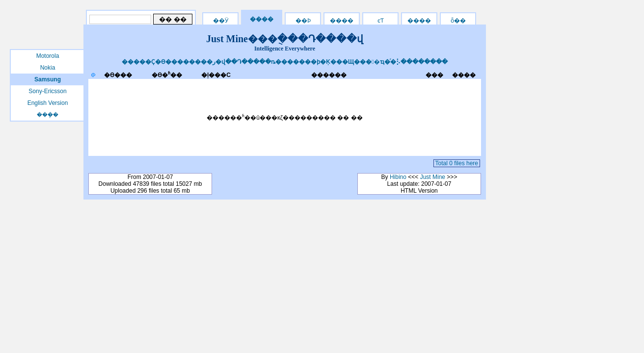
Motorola (48, 56)
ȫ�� (458, 21)
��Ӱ (221, 21)
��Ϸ (303, 21)
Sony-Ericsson (47, 91)
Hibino (398, 177)
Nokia (48, 68)
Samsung (48, 79)
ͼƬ (381, 21)
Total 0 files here (457, 163)
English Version (48, 103)
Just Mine (433, 177)
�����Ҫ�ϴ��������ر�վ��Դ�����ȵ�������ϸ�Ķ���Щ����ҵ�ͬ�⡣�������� (284, 62)
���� (419, 21)
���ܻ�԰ (48, 115)
